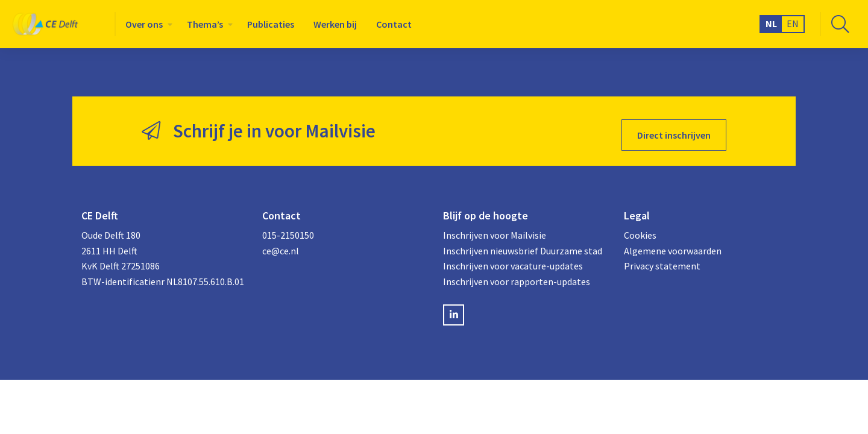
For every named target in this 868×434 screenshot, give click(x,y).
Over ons (144, 24)
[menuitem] (146, 24)
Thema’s (205, 24)
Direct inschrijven (674, 127)
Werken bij (335, 24)
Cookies (640, 227)
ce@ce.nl (281, 243)
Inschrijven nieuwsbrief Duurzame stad (523, 243)
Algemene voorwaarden (673, 243)
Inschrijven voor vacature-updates (513, 258)
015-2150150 (288, 227)
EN (793, 24)
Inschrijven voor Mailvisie (495, 227)
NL (771, 24)
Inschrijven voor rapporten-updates (517, 274)
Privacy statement (662, 258)
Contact (394, 24)
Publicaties (271, 24)
